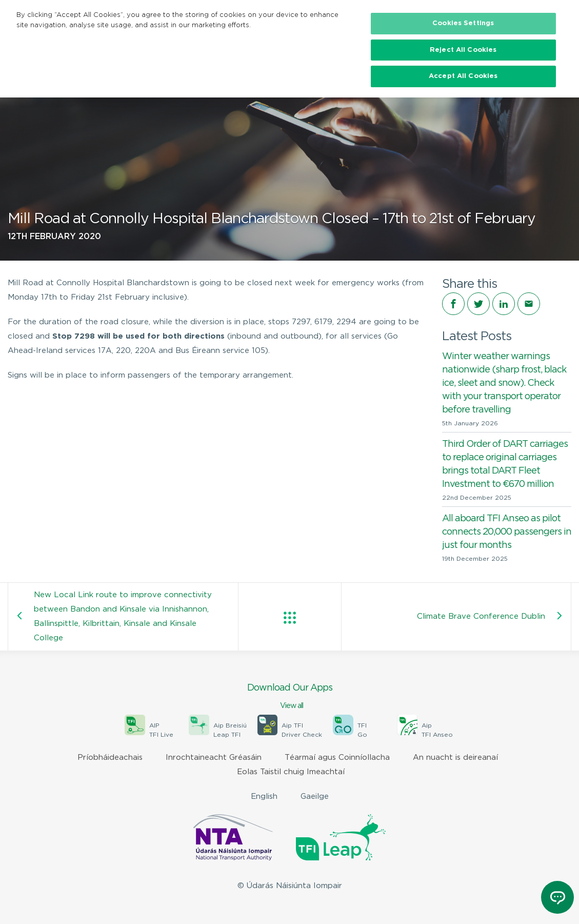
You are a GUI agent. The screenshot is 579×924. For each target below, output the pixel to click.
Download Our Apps (289, 697)
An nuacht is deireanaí (455, 758)
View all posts (290, 618)
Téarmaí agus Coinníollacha (337, 758)
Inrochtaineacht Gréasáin (214, 758)
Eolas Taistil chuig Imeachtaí (291, 772)
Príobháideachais (110, 758)
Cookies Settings (463, 23)
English (264, 797)
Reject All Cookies (463, 50)
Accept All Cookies (463, 76)
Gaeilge (315, 797)
